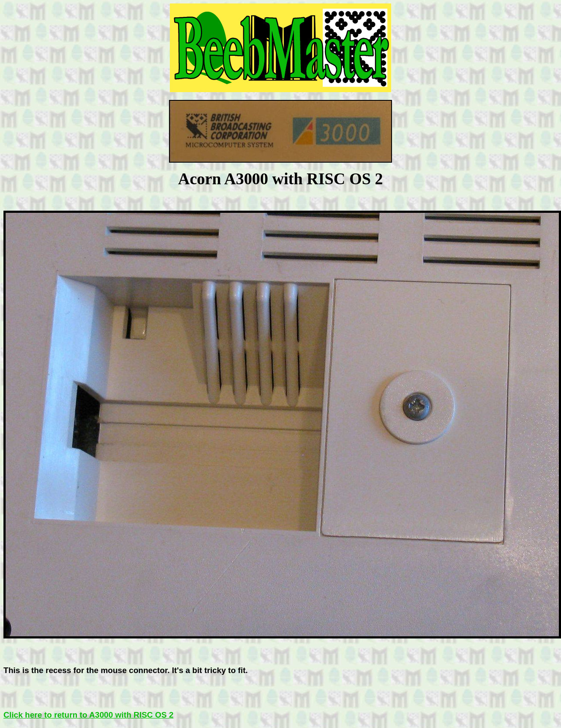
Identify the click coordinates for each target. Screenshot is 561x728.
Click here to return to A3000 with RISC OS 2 (88, 715)
